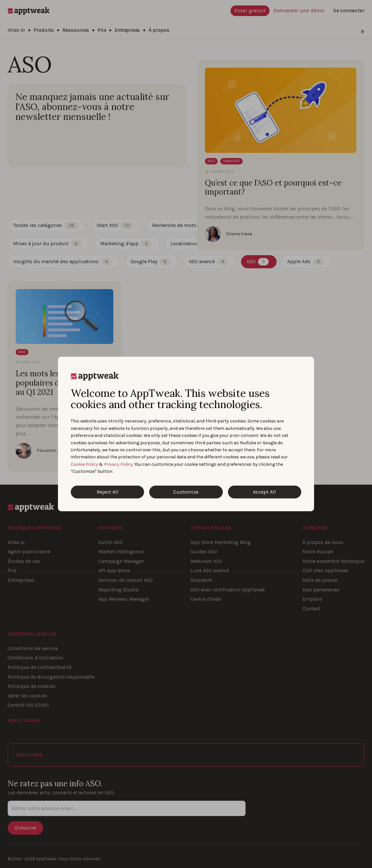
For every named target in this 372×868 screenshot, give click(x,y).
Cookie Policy (84, 464)
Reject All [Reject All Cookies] (108, 492)
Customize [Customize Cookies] (186, 492)
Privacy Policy (118, 464)
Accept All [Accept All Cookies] (264, 492)
